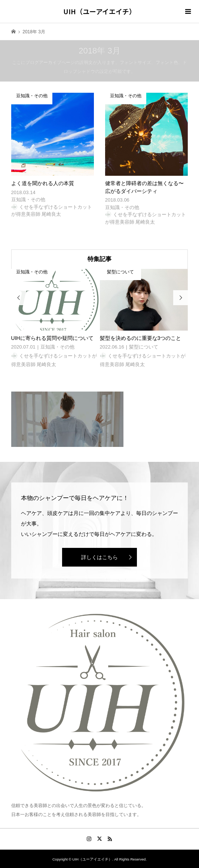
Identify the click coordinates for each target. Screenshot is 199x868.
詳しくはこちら (99, 557)
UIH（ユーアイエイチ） (99, 11)
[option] (56, 319)
